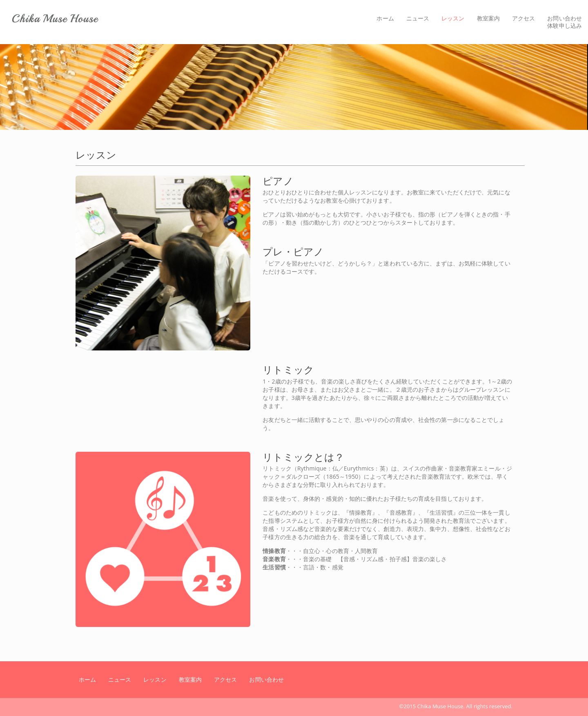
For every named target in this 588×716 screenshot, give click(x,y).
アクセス (523, 18)
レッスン (456, 18)
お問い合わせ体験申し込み (565, 22)
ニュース (418, 18)
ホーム (385, 18)
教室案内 (488, 18)
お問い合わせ (266, 679)
